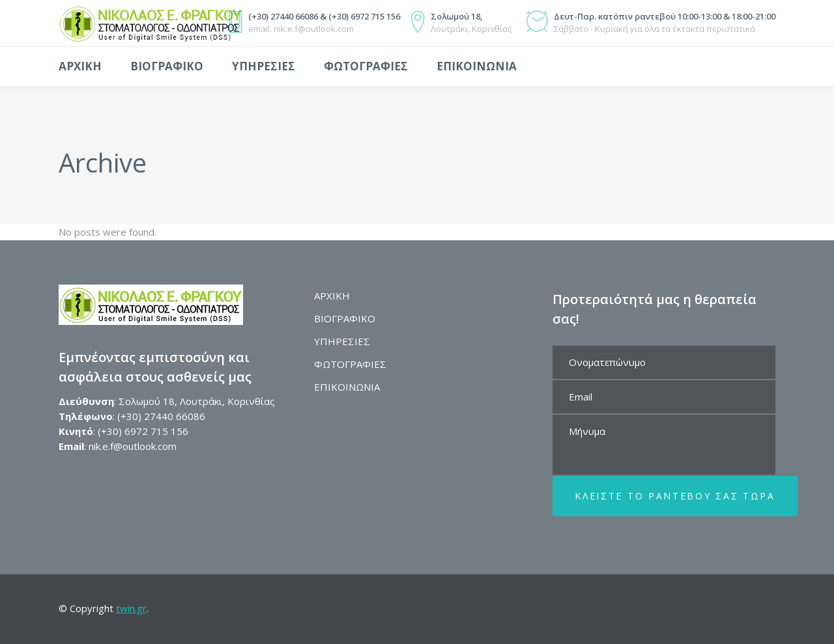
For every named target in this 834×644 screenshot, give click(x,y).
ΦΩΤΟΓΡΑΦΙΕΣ (350, 364)
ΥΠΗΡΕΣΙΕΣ (342, 341)
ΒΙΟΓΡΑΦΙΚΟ (345, 318)
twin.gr (131, 608)
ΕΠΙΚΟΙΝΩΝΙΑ (347, 387)
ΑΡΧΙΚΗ (332, 296)
